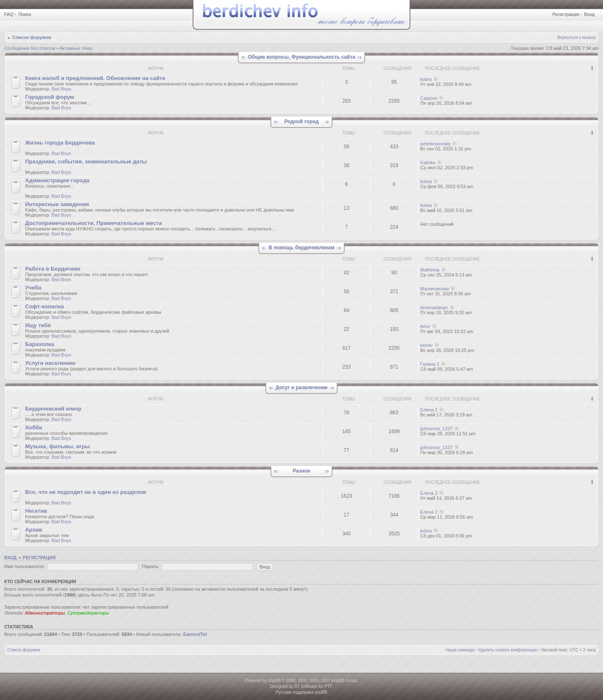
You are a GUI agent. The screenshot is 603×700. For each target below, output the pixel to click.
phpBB (274, 681)
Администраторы (45, 613)
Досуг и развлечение (301, 387)
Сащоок (429, 98)
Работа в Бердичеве (53, 269)
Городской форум (50, 97)
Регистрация (566, 14)
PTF (328, 686)
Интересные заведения (57, 204)
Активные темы (76, 48)
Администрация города (57, 180)
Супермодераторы (88, 613)
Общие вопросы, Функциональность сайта (301, 57)
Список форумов (32, 37)
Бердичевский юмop (53, 409)
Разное (301, 471)
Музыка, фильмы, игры (58, 446)
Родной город (301, 121)
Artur (425, 326)
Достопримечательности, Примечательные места (93, 223)
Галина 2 (430, 364)
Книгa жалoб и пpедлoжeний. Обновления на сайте (95, 78)
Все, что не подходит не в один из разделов (86, 492)
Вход (589, 14)
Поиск (25, 14)
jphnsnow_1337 (437, 429)
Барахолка (40, 344)
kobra (426, 79)
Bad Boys (61, 89)
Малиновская (435, 289)
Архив (34, 530)
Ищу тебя (38, 325)
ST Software (306, 686)
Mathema (430, 270)
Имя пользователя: (24, 566)
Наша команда (460, 650)
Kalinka (428, 163)
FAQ (9, 14)
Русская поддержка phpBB (301, 692)
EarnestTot (195, 634)
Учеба (33, 288)
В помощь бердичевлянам (301, 248)
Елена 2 (429, 410)
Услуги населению (50, 363)
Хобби (34, 427)
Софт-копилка (45, 306)
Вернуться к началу (576, 37)
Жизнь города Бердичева (60, 143)
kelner (427, 345)
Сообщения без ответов (30, 48)
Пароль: (151, 566)
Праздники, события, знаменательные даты (86, 161)
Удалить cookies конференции (508, 650)
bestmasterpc (434, 307)
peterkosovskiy (436, 144)
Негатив (36, 511)
